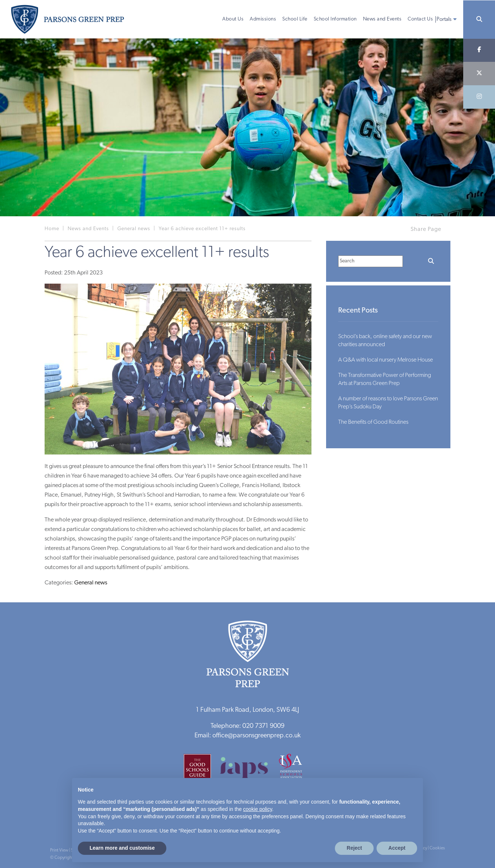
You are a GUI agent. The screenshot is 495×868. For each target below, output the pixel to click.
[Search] (479, 20)
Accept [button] (397, 848)
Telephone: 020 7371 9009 (247, 726)
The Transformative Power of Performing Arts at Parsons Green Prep (385, 379)
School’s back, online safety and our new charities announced (385, 341)
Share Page (426, 229)
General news (91, 583)
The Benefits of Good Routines (373, 422)
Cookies (437, 848)
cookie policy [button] (258, 809)
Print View (59, 850)
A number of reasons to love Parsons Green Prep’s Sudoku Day (388, 403)
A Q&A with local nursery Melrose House (386, 360)
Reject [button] (354, 848)
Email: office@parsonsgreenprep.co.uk (247, 736)
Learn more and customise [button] (122, 848)
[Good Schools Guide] (201, 770)
